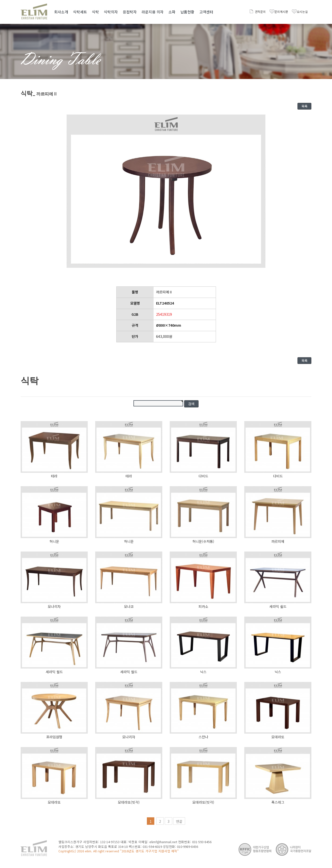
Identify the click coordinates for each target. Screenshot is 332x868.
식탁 (95, 12)
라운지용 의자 (153, 12)
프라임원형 (54, 737)
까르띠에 (278, 541)
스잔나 (203, 737)
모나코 (129, 606)
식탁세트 (80, 12)
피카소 (203, 606)
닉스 (203, 672)
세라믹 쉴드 (278, 606)
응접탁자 (130, 12)
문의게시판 (281, 12)
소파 (172, 12)
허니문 (54, 541)
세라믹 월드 (54, 672)
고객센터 (206, 12)
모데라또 (278, 737)
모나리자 (54, 606)
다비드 (203, 476)
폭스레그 (278, 802)
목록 (304, 106)
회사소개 (61, 12)
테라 (54, 476)
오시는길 (302, 12)
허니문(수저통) (203, 541)
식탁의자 (111, 12)
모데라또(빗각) (129, 802)
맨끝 (179, 821)
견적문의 (260, 12)
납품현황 (187, 12)
